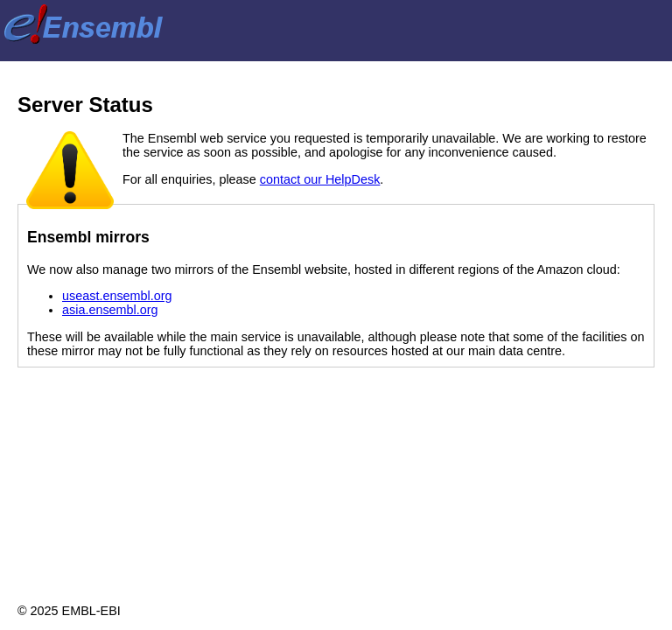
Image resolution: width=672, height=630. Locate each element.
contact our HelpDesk (320, 179)
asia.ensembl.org (110, 310)
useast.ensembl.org (117, 296)
